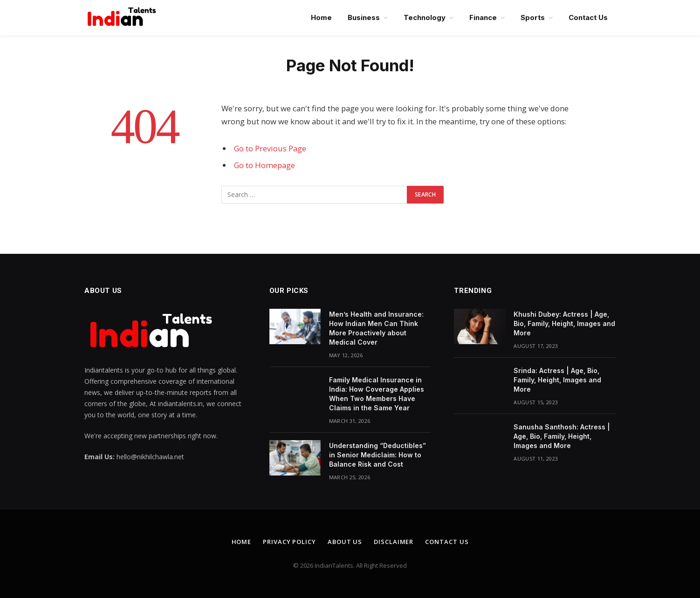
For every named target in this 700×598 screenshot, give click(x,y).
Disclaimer (394, 542)
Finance (483, 17)
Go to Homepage (264, 165)
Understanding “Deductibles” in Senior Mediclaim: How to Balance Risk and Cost (377, 455)
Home (321, 17)
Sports (533, 17)
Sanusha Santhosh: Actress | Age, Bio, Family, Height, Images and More (562, 436)
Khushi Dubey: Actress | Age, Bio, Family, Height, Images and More (564, 323)
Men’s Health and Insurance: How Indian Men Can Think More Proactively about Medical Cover (376, 328)
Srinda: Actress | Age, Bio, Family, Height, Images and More (557, 380)
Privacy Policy (289, 542)
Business (364, 17)
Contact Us (588, 17)
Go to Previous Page (270, 148)
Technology (425, 17)
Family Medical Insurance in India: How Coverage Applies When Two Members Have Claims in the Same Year (377, 394)
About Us (345, 542)
